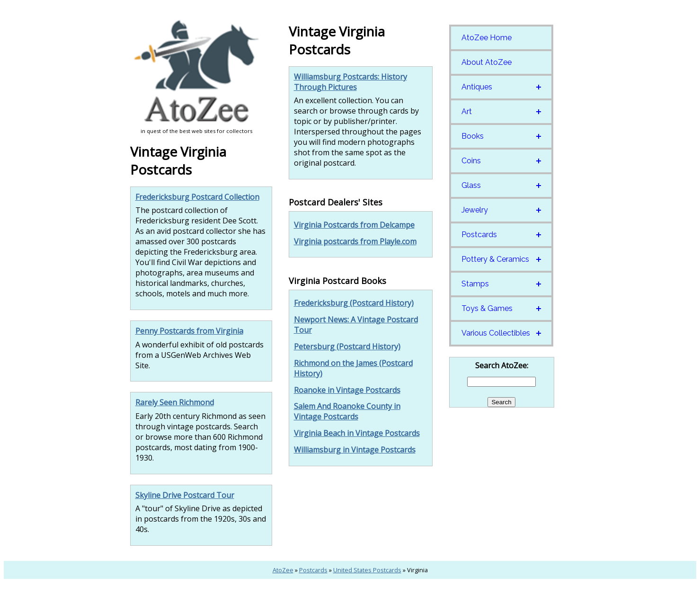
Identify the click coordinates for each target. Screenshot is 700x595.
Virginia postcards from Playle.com (355, 241)
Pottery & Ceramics (495, 259)
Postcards (479, 235)
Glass (471, 185)
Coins (471, 161)
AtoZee (283, 570)
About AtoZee (487, 62)
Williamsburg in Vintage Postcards (355, 450)
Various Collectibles (496, 333)
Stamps (475, 284)
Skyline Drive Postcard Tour (185, 495)
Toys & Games (487, 308)
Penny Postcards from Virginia (189, 331)
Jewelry (475, 210)
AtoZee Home (487, 38)
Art (467, 111)
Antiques (477, 87)
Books (473, 136)
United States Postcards (367, 570)
